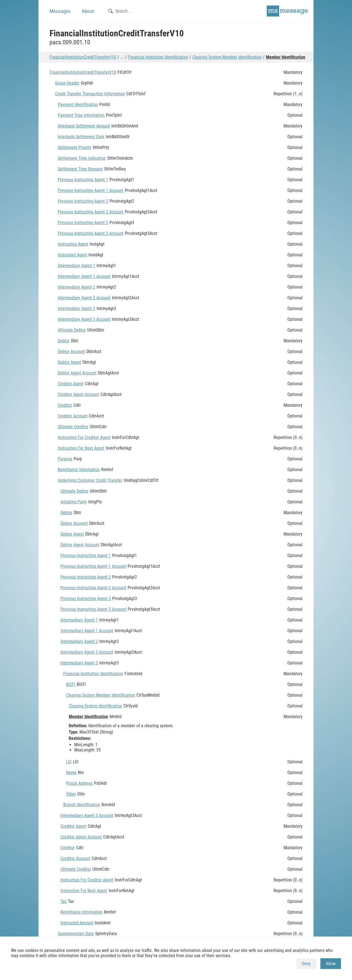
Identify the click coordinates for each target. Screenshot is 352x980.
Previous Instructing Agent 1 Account (91, 190)
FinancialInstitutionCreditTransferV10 (83, 57)
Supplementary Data (76, 934)
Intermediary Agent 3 (76, 309)
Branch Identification (82, 805)
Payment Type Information (81, 115)
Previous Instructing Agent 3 (83, 223)
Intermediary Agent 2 (76, 287)
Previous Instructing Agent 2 (83, 201)
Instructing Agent (73, 244)
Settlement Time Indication (82, 158)
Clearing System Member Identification (227, 57)
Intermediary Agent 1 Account (84, 276)
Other (71, 794)
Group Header (67, 83)
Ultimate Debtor (72, 330)
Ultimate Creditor (73, 427)
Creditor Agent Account (78, 394)
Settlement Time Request (80, 169)
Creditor (65, 405)
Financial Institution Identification (158, 57)
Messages (60, 11)
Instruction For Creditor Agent (84, 437)
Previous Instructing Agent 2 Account (91, 212)
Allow (331, 964)
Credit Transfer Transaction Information (90, 94)
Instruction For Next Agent (81, 448)
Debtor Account (71, 351)
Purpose (65, 459)
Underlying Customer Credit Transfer (90, 480)
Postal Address (79, 783)
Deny (306, 964)
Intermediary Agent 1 (76, 266)
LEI (69, 762)
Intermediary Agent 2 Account (84, 298)
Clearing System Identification (95, 706)
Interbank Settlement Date (81, 137)
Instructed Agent (72, 255)
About (88, 11)
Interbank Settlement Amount (84, 126)
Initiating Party (74, 502)
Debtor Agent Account (77, 373)
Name (71, 773)
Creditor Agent (71, 384)
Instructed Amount (77, 923)
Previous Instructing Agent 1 (83, 180)
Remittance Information (79, 470)
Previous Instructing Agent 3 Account (91, 233)
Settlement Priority (75, 147)
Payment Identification (78, 104)
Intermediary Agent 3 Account (84, 319)
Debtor (64, 341)
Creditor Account (73, 416)
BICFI (71, 684)
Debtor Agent (69, 362)
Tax (64, 901)
